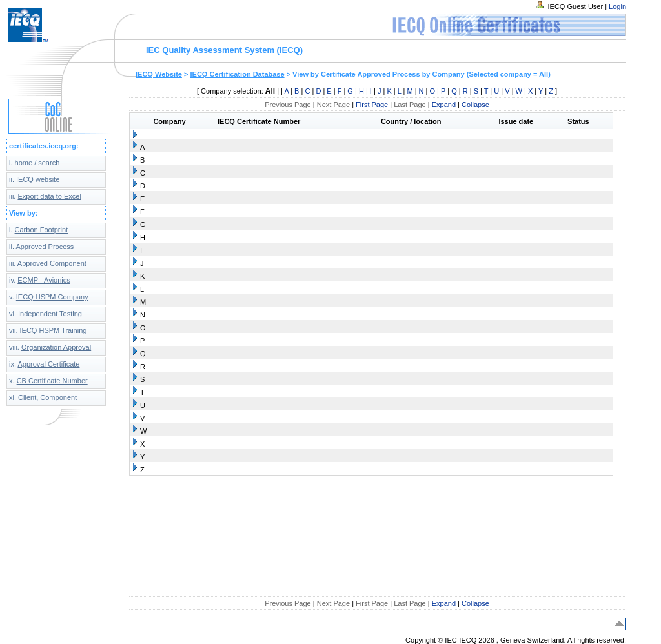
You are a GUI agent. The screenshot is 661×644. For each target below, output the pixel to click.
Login (617, 6)
